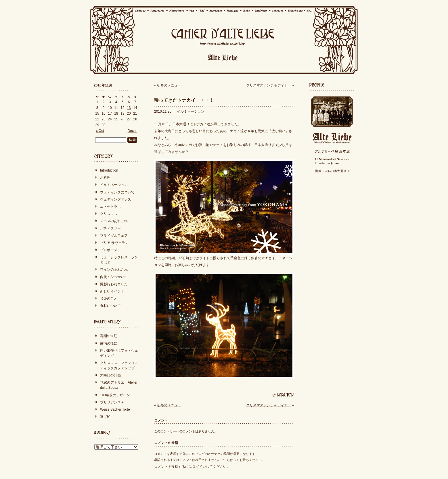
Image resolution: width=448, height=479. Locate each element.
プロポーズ (109, 250)
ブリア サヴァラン (114, 243)
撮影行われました (114, 284)
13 (129, 108)
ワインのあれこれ (114, 270)
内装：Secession (113, 277)
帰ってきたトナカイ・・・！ (184, 100)
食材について (110, 306)
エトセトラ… (110, 207)
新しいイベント (112, 291)
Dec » (132, 131)
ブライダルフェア (114, 236)
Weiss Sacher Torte (115, 409)
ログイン (199, 467)
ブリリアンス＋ (112, 402)
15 (97, 114)
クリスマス (109, 214)
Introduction (109, 170)
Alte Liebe (332, 138)
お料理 (105, 178)
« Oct (100, 131)
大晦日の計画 (110, 375)
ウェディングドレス (116, 199)
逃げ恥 (105, 417)
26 (122, 119)
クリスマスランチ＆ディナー (269, 85)
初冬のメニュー (169, 85)
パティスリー (110, 228)
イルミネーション (191, 111)
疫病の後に (109, 343)
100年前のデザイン (115, 395)
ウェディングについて (117, 192)
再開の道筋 (109, 336)
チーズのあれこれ (114, 221)
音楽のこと (109, 299)
